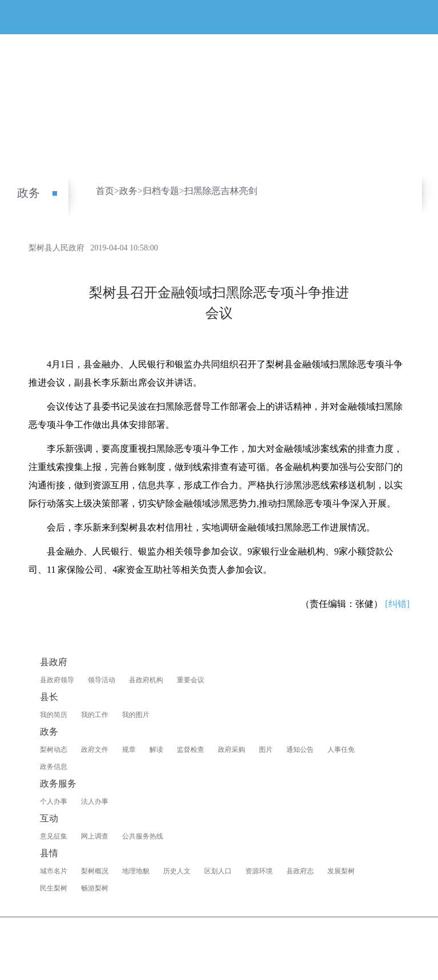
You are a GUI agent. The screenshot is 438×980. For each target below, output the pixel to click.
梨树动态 (54, 750)
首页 (105, 191)
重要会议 (190, 680)
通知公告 (300, 750)
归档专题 (161, 191)
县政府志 (300, 871)
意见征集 (54, 836)
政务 (29, 193)
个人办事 (54, 801)
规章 (129, 750)
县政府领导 (57, 680)
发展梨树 (341, 871)
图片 (266, 750)
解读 (156, 750)
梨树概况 (95, 871)
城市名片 (54, 871)
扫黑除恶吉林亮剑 (221, 191)
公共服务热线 (143, 836)
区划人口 (218, 871)
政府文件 (95, 750)
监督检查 (190, 750)
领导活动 (102, 680)
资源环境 (259, 871)
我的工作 (95, 715)
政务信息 (54, 767)
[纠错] (397, 604)
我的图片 (136, 715)
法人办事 (95, 801)
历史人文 (177, 871)
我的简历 (54, 715)
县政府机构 (146, 680)
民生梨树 (54, 888)
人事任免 (341, 750)
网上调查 (95, 836)
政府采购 (232, 750)
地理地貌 (136, 871)
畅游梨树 (95, 888)
